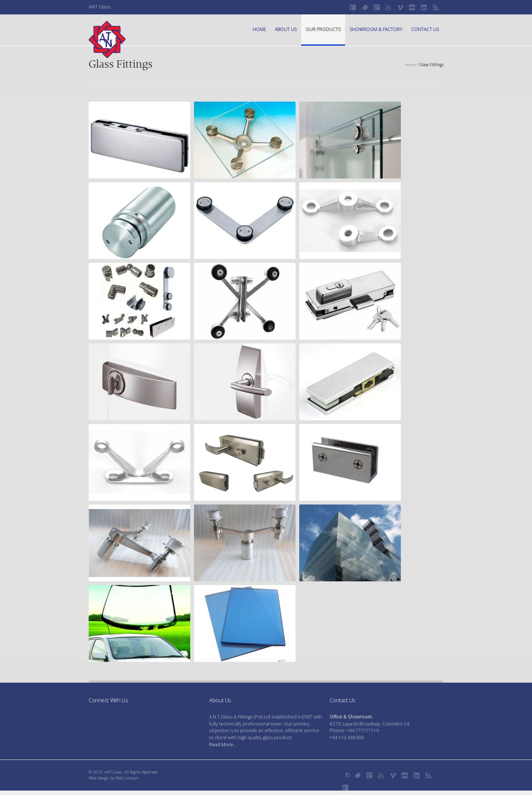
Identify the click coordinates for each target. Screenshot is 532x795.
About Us (286, 29)
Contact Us (425, 29)
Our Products (323, 29)
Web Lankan (127, 778)
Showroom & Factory (376, 29)
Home (259, 29)
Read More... (223, 745)
